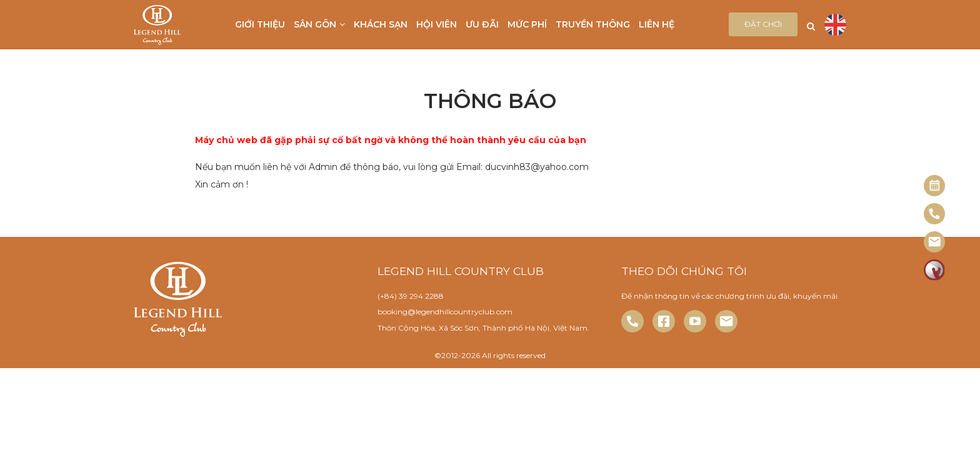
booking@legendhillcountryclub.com (445, 312)
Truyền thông (593, 24)
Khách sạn (381, 24)
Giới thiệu (260, 24)
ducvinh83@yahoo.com (537, 167)
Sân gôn (319, 24)
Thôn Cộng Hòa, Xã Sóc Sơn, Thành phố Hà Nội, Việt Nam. (483, 328)
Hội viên (437, 24)
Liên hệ (657, 24)
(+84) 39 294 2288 (411, 296)
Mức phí (527, 24)
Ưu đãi (482, 24)
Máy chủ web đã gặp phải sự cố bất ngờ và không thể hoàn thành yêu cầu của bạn (391, 140)
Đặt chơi (763, 24)
